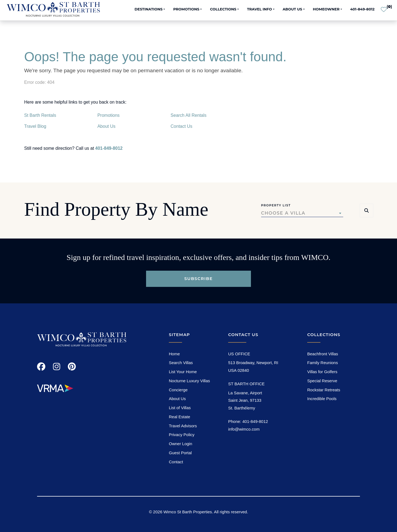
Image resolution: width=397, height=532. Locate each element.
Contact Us (181, 126)
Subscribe (199, 279)
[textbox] (302, 213)
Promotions (109, 115)
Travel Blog (35, 126)
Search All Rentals (188, 115)
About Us (107, 126)
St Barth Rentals (40, 115)
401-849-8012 (362, 9)
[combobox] (302, 213)
